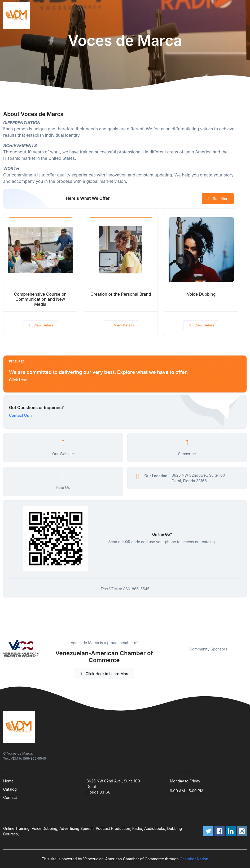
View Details (40, 325)
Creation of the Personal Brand (121, 294)
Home (8, 781)
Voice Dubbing (201, 294)
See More (218, 199)
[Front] (17, 15)
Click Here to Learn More (104, 674)
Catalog (10, 789)
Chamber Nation (194, 859)
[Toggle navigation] (242, 15)
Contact (10, 797)
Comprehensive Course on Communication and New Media (40, 299)
